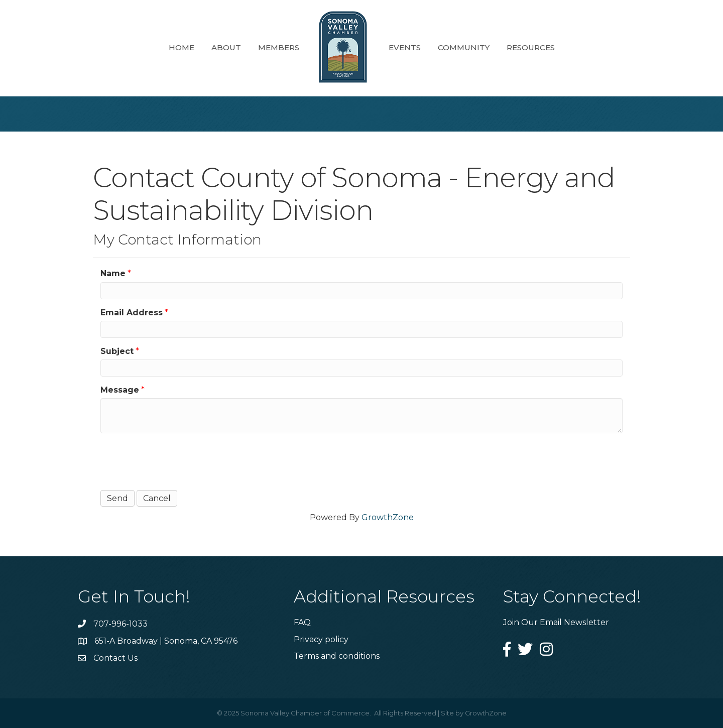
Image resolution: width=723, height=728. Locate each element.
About (226, 47)
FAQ (302, 622)
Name (113, 273)
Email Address (132, 313)
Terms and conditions (337, 656)
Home (182, 47)
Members (279, 47)
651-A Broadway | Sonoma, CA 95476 (166, 641)
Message (120, 390)
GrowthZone (388, 517)
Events (405, 47)
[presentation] (177, 460)
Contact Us (115, 658)
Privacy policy (321, 639)
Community (464, 47)
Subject (117, 351)
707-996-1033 (120, 624)
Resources (531, 47)
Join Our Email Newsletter (556, 622)
